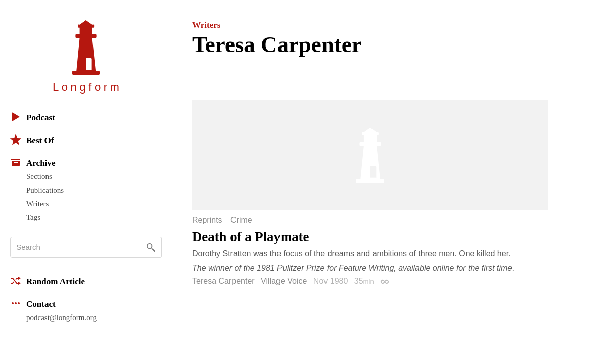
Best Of (32, 140)
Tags (33, 217)
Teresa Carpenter (223, 281)
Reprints (207, 220)
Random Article (48, 281)
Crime (241, 220)
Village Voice (284, 281)
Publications (45, 190)
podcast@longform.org (61, 317)
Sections (39, 176)
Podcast (33, 117)
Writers (37, 204)
